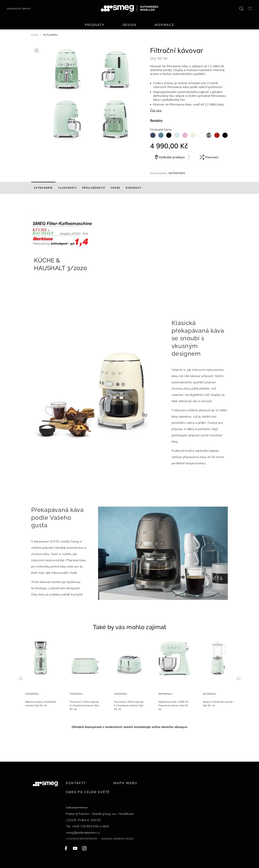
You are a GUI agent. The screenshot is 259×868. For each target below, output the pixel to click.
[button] (37, 50)
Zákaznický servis (19, 9)
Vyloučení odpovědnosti (82, 839)
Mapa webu (125, 783)
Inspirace (164, 25)
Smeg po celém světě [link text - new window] (88, 792)
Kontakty (76, 783)
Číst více (156, 110)
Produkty (95, 25)
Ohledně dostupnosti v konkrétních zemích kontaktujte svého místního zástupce (129, 727)
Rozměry (156, 120)
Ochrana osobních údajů (117, 839)
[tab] (43, 188)
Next (238, 677)
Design (129, 25)
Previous (21, 677)
